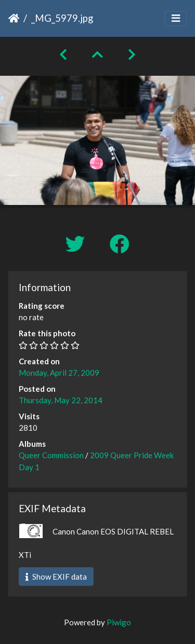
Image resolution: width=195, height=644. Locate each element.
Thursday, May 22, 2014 (61, 400)
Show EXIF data (56, 577)
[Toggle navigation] (176, 18)
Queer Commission (51, 455)
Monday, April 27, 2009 (59, 373)
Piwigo (119, 622)
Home (14, 18)
